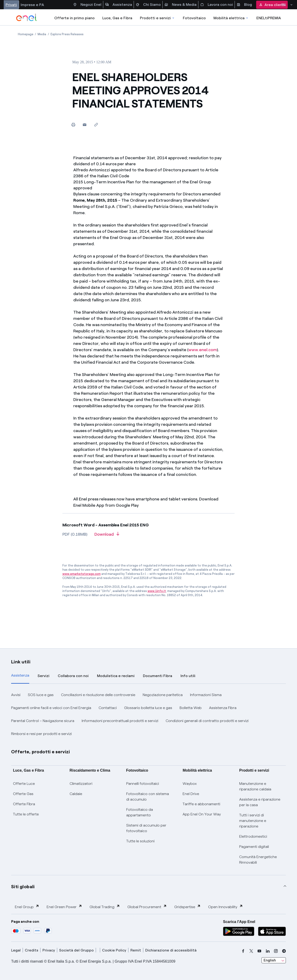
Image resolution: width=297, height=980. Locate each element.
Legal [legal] (16, 950)
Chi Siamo (148, 5)
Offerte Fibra (24, 804)
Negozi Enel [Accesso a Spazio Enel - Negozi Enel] (87, 5)
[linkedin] (268, 951)
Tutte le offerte (26, 814)
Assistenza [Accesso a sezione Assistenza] (119, 5)
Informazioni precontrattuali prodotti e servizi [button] (120, 721)
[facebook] (243, 951)
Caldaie (76, 794)
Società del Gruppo (76, 950)
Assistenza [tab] (20, 675)
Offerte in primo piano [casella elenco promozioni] (74, 18)
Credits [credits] (32, 950)
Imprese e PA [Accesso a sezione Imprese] (32, 5)
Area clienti (272, 5)
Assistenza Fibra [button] (223, 708)
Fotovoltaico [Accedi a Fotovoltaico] (194, 18)
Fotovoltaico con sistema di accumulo (148, 797)
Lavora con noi (217, 5)
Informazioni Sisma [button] (206, 695)
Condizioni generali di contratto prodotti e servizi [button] (207, 721)
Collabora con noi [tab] (73, 676)
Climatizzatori (81, 784)
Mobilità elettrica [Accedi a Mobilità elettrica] (231, 18)
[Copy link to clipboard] (96, 125)
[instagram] (276, 951)
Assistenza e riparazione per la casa (260, 802)
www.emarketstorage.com (82, 574)
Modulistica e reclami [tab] (116, 676)
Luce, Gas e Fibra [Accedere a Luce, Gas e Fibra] (117, 18)
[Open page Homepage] (26, 34)
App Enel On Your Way (202, 814)
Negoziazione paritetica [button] (163, 695)
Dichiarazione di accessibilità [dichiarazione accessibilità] (171, 950)
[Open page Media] (42, 34)
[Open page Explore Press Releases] (67, 34)
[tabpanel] (148, 714)
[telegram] (284, 951)
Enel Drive (191, 794)
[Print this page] (73, 125)
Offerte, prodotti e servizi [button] (41, 752)
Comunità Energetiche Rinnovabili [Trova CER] (258, 860)
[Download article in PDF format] (107, 536)
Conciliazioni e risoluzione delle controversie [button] (98, 695)
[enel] (27, 17)
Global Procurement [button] (147, 907)
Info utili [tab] (188, 676)
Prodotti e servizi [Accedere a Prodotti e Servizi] (157, 18)
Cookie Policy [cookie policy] (114, 950)
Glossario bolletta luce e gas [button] (148, 708)
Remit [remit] (136, 950)
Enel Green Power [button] (64, 907)
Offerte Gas (23, 794)
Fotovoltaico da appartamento (140, 812)
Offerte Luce (24, 784)
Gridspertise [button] (187, 907)
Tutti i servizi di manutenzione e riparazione (253, 821)
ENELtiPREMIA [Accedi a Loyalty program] (269, 18)
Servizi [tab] (44, 676)
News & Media (181, 5)
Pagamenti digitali (254, 847)
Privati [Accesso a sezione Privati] (11, 5)
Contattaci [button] (108, 708)
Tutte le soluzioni (140, 841)
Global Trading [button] (105, 907)
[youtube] (259, 951)
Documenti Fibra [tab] (158, 676)
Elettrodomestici (253, 836)
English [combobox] (270, 960)
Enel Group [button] (27, 907)
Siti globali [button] (23, 887)
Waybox (190, 784)
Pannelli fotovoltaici (143, 784)
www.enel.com (203, 350)
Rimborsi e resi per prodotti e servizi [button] (41, 734)
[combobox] (274, 960)
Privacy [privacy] (49, 950)
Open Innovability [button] (226, 907)
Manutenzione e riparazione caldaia (255, 786)
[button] (85, 125)
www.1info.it (157, 591)
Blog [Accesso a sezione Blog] (244, 5)
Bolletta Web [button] (191, 708)
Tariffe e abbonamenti (201, 804)
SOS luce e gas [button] (41, 695)
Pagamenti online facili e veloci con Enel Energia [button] (51, 708)
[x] (251, 951)
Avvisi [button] (16, 695)
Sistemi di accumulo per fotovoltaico (146, 828)
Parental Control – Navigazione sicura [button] (43, 721)
